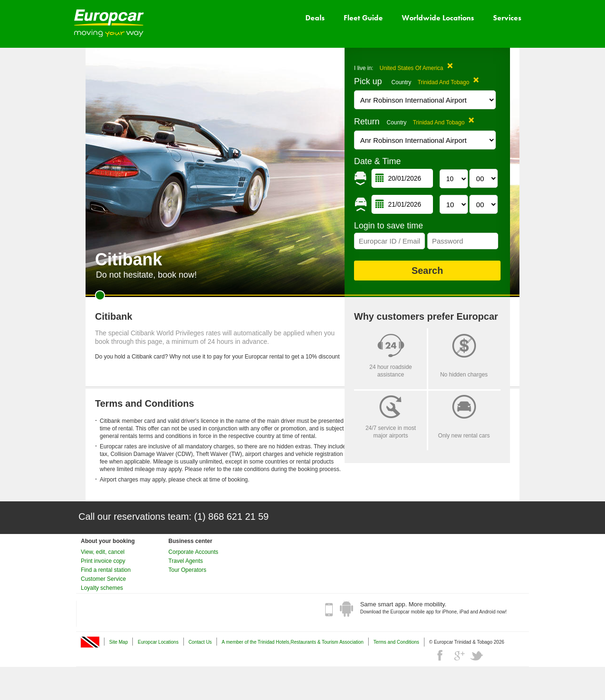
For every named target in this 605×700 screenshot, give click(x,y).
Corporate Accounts (193, 552)
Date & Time (377, 161)
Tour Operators (187, 570)
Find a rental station (106, 570)
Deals (315, 18)
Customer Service (103, 579)
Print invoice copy (103, 561)
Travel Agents (186, 561)
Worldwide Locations (438, 18)
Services (507, 18)
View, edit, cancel (103, 552)
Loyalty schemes (102, 588)
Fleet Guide (363, 18)
